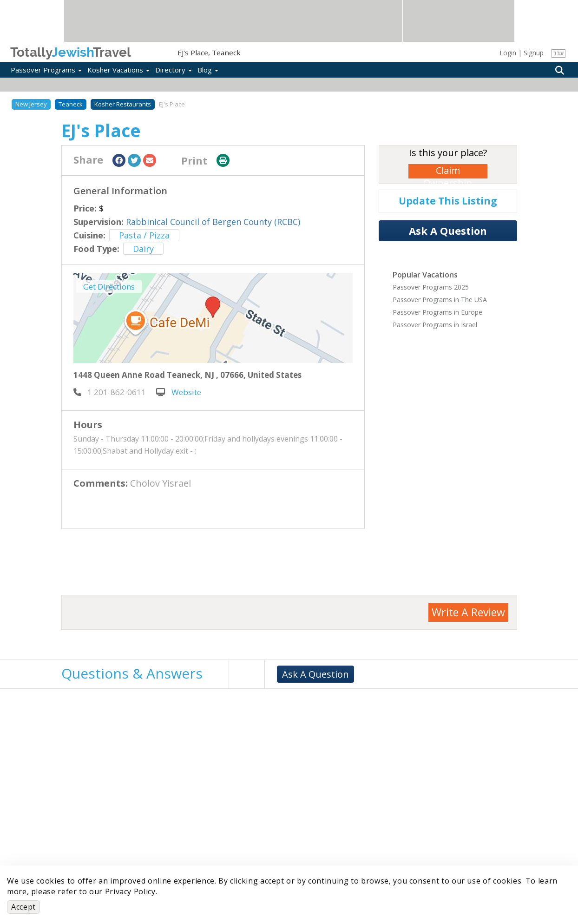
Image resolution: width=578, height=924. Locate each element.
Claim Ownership (448, 171)
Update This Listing (448, 201)
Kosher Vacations (118, 70)
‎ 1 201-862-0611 (110, 392)
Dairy (143, 249)
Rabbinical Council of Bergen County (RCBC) (213, 222)
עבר (559, 53)
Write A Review (468, 612)
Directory (174, 70)
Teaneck (71, 104)
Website (179, 392)
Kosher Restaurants (123, 104)
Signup (534, 53)
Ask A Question (448, 231)
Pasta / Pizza (144, 235)
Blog (208, 70)
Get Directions (109, 287)
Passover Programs (46, 70)
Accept (23, 907)
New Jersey (31, 104)
